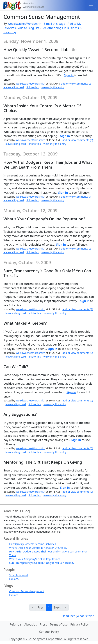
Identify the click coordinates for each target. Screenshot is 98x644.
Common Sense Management (27, 591)
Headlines (68, 616)
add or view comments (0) (78, 353)
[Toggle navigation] (91, 5)
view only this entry (53, 87)
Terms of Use (59, 624)
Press (43, 624)
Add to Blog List (29, 28)
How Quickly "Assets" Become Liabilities (32, 544)
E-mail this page (54, 24)
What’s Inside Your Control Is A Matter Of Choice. (38, 548)
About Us (31, 624)
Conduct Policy (49, 632)
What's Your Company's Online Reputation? (35, 559)
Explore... (15, 579)
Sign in (69, 75)
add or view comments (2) (77, 84)
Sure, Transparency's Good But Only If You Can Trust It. (41, 563)
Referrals (16, 624)
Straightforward (19, 575)
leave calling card (14, 87)
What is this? (85, 616)
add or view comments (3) (78, 140)
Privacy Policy (79, 624)
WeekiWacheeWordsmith (24, 24)
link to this (33, 87)
